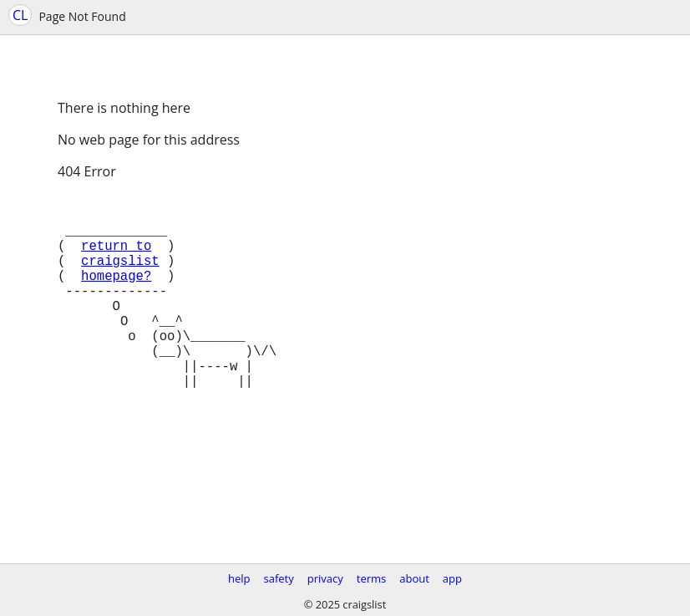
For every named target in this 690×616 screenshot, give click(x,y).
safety (279, 578)
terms (371, 578)
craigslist (120, 277)
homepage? (116, 295)
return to (116, 258)
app (452, 578)
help (239, 578)
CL (20, 15)
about (414, 578)
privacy (325, 578)
